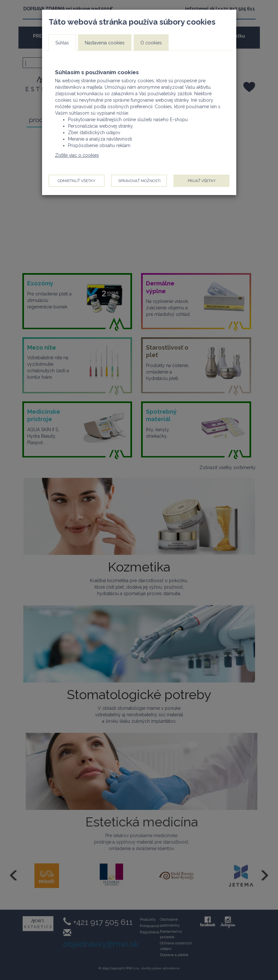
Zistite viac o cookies (77, 155)
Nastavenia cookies (105, 43)
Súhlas (62, 43)
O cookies (151, 43)
